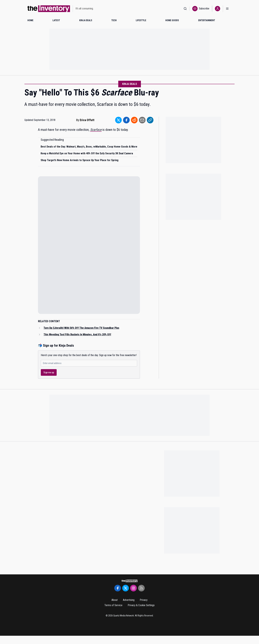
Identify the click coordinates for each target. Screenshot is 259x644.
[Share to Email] (142, 120)
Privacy (144, 600)
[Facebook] (118, 588)
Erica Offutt (87, 120)
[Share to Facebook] (126, 120)
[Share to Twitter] (118, 120)
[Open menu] (227, 9)
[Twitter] (126, 588)
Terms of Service (113, 605)
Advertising (129, 600)
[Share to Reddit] (134, 120)
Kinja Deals (130, 84)
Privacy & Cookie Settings (141, 605)
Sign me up (49, 372)
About (115, 600)
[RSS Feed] (141, 588)
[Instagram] (133, 588)
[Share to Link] (150, 120)
